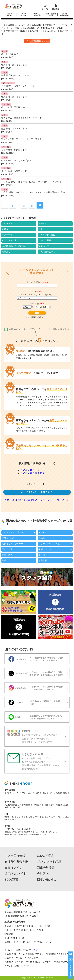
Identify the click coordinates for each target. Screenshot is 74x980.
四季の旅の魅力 (47, 880)
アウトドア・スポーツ (13, 532)
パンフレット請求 (49, 862)
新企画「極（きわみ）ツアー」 (16, 75)
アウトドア (7, 223)
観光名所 (43, 561)
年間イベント (45, 549)
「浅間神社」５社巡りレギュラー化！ (19, 86)
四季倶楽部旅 (10, 790)
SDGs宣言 (11, 880)
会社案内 (43, 874)
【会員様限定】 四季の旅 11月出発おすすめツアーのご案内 (31, 182)
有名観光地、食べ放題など (15, 246)
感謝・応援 (7, 555)
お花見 (5, 51)
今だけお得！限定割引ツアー (15, 150)
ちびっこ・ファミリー (13, 544)
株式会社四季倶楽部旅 (33, 473)
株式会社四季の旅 (30, 470)
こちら (37, 950)
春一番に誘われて (10, 54)
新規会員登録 (46, 868)
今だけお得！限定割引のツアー (16, 107)
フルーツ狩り (45, 240)
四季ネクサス (10, 802)
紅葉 (4, 561)
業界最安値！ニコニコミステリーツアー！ (21, 118)
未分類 (42, 555)
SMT (6, 814)
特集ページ (44, 246)
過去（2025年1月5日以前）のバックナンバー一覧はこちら (37, 500)
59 (24, 206)
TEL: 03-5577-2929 (14, 930)
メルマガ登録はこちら (37, 41)
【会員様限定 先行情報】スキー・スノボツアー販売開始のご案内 (33, 192)
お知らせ (43, 223)
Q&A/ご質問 (45, 856)
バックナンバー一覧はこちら (37, 492)
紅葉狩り (6, 252)
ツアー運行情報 (15, 856)
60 (32, 206)
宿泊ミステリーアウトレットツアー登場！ (21, 139)
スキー (5, 62)
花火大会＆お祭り (47, 252)
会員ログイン (14, 868)
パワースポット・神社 (49, 544)
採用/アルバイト (15, 874)
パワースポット (8, 83)
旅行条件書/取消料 (17, 862)
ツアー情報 (6, 104)
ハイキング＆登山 (47, 235)
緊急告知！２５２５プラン (14, 65)
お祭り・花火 (8, 538)
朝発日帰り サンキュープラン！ (17, 161)
